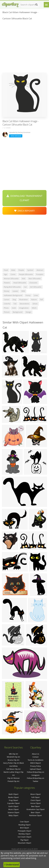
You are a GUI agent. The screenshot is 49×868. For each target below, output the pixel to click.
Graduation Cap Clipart (35, 809)
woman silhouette (11, 278)
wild (23, 291)
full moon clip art (13, 769)
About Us (36, 754)
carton (7, 299)
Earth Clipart (13, 806)
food (6, 270)
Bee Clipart (36, 806)
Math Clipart (14, 794)
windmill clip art (14, 757)
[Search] (37, 5)
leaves (15, 291)
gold (14, 308)
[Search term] (30, 5)
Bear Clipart (36, 812)
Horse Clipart (35, 803)
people (21, 270)
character (33, 283)
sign (6, 274)
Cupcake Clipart (14, 803)
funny (28, 295)
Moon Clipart (36, 794)
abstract (40, 270)
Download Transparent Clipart (24, 198)
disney (7, 291)
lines (36, 295)
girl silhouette (36, 287)
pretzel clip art (13, 781)
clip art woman (14, 778)
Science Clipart (14, 812)
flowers (7, 283)
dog (14, 299)
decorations (24, 304)
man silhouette (35, 278)
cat (25, 287)
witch (34, 308)
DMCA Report (36, 763)
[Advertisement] (24, 47)
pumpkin (40, 274)
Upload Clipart (35, 769)
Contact (36, 757)
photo (6, 308)
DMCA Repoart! (25, 211)
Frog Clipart (13, 800)
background (18, 312)
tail (15, 304)
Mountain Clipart (25, 843)
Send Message (16, 136)
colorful (7, 304)
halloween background (13, 295)
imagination (24, 308)
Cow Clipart (24, 822)
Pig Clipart (24, 840)
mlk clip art (13, 754)
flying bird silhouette (12, 287)
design (28, 312)
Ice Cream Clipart (25, 837)
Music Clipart (14, 809)
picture (7, 312)
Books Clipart (13, 797)
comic (13, 274)
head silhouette (20, 283)
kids (24, 278)
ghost (35, 304)
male (13, 270)
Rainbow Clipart (36, 815)
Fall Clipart (36, 797)
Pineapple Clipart (24, 831)
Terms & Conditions (35, 760)
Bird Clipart (24, 828)
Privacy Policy (35, 766)
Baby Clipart (13, 815)
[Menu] (46, 5)
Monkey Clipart (24, 834)
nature (34, 299)
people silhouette (26, 274)
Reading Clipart (24, 825)
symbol (30, 270)
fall (41, 299)
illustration (23, 299)
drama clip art (14, 760)
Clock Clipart (36, 800)
